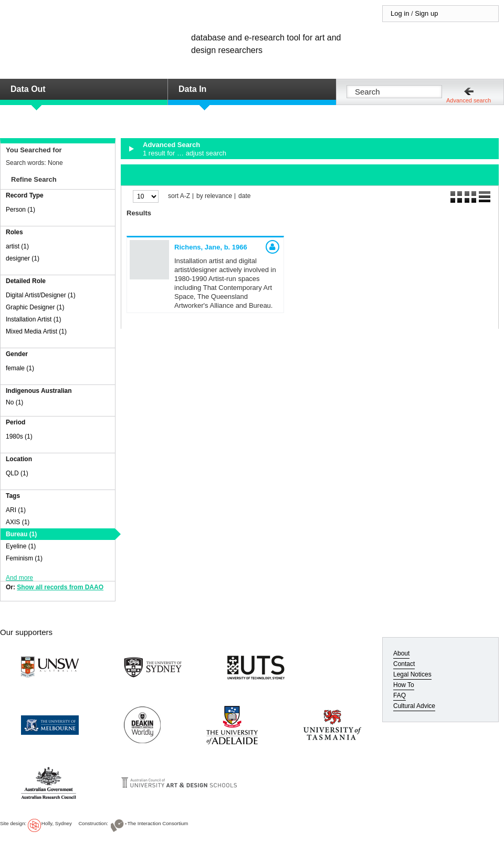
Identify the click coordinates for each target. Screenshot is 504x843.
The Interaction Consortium (158, 823)
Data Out (28, 89)
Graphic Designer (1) (35, 307)
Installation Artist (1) (33, 319)
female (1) (20, 368)
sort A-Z (179, 196)
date (244, 196)
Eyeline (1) (21, 546)
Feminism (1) (24, 558)
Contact (404, 664)
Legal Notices (412, 674)
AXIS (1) (18, 522)
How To (404, 685)
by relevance (214, 196)
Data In (192, 89)
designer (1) (23, 258)
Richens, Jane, (211, 247)
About (401, 653)
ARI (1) (16, 510)
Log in (400, 13)
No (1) (14, 402)
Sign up (426, 13)
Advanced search (469, 100)
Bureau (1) (21, 534)
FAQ (400, 695)
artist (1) (17, 246)
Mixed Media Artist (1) (36, 331)
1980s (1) (19, 436)
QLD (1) (17, 473)
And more (19, 578)
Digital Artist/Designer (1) (41, 295)
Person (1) (20, 210)
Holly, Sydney (57, 823)
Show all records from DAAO (60, 587)
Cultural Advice (414, 706)
